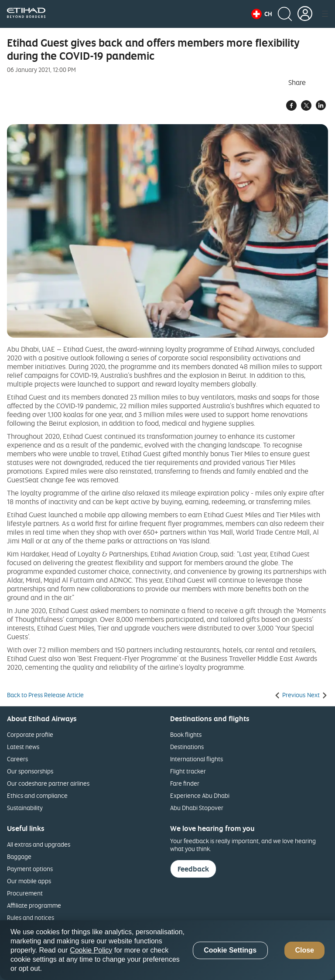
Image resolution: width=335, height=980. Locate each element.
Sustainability (25, 808)
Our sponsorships (30, 771)
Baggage (19, 856)
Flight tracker (188, 771)
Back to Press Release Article (45, 695)
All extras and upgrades (39, 844)
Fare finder (185, 783)
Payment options (30, 869)
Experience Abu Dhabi (200, 795)
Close (304, 950)
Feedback (193, 869)
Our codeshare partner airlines (48, 783)
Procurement (25, 893)
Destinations (187, 747)
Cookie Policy (91, 950)
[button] (262, 14)
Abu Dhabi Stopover (197, 808)
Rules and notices (31, 917)
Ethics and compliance (37, 795)
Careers (17, 759)
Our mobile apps (29, 881)
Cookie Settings (230, 950)
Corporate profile (30, 734)
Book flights (186, 734)
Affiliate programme (34, 905)
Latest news (23, 747)
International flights (197, 759)
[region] (167, 950)
